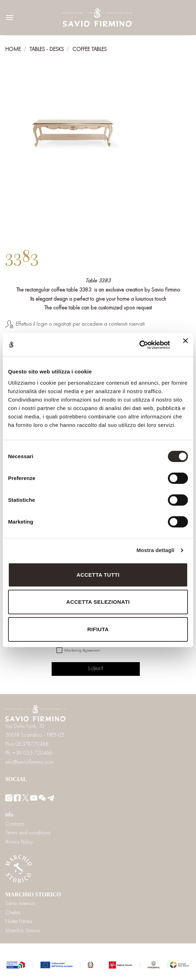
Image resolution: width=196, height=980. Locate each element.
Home (13, 49)
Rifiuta (98, 629)
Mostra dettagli (155, 550)
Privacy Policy (19, 842)
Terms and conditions (28, 832)
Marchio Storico (23, 930)
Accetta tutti (98, 575)
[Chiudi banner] (185, 345)
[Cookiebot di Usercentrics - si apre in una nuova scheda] (139, 345)
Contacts (15, 824)
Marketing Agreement (82, 650)
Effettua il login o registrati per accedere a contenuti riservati (80, 324)
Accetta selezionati (98, 602)
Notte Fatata (19, 921)
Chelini (13, 912)
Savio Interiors (20, 903)
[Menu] (10, 18)
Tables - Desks (47, 49)
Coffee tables (90, 49)
